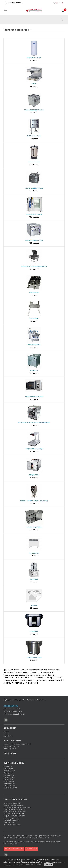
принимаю (48, 865)
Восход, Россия (9, 784)
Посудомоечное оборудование (15, 811)
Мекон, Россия (9, 773)
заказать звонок (14, 3)
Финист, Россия (9, 771)
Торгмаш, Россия (10, 775)
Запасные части (9, 822)
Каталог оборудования (15, 799)
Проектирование (12, 741)
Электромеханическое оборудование (17, 807)
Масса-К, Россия (10, 786)
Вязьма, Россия (9, 777)
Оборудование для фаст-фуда (14, 816)
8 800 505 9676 (11, 706)
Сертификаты (8, 736)
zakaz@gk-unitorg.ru (14, 714)
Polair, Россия (8, 769)
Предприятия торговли (12, 746)
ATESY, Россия (9, 779)
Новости (7, 732)
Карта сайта (10, 753)
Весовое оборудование (12, 818)
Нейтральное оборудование (14, 814)
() (56, 3)
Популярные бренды (14, 763)
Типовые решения (10, 749)
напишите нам (31, 849)
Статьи (6, 734)
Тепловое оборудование (12, 803)
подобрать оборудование (14, 849)
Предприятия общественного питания (17, 744)
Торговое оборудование (12, 824)
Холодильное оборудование (14, 805)
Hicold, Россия (9, 781)
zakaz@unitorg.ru (14, 21)
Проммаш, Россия (10, 788)
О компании (10, 728)
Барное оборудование (11, 820)
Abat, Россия (8, 767)
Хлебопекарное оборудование (14, 809)
